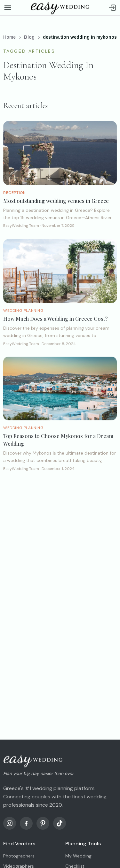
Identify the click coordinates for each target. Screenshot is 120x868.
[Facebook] (26, 823)
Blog (29, 37)
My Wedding (78, 856)
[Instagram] (10, 823)
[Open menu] (8, 8)
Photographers (19, 856)
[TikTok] (60, 823)
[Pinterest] (43, 823)
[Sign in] (112, 8)
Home (9, 37)
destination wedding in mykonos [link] (80, 37)
